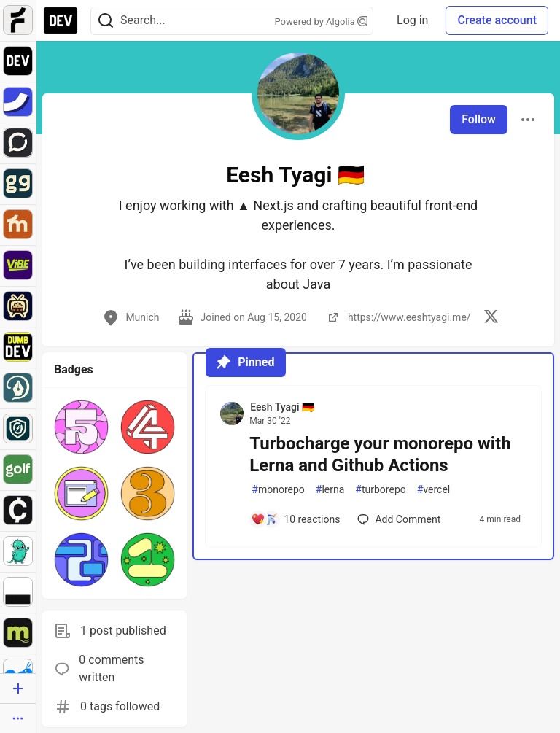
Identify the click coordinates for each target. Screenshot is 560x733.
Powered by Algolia (322, 22)
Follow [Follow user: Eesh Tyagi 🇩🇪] (479, 119)
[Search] (106, 21)
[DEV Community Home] (61, 20)
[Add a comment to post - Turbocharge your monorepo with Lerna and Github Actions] (295, 519)
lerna (330, 490)
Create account (497, 20)
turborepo (380, 490)
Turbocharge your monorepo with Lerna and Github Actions (380, 454)
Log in (412, 20)
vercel (434, 490)
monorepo (278, 490)
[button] (81, 427)
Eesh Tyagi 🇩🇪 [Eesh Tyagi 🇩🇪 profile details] (282, 407)
